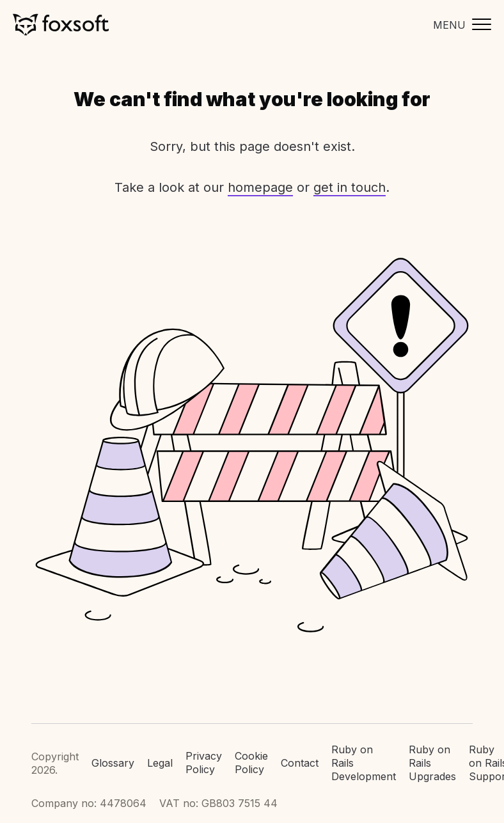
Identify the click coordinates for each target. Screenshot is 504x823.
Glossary (113, 763)
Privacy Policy (204, 763)
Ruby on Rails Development (364, 763)
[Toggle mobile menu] (459, 25)
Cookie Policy (251, 763)
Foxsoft (61, 25)
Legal (160, 763)
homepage (260, 187)
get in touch (350, 187)
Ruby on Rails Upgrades (432, 763)
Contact (300, 763)
